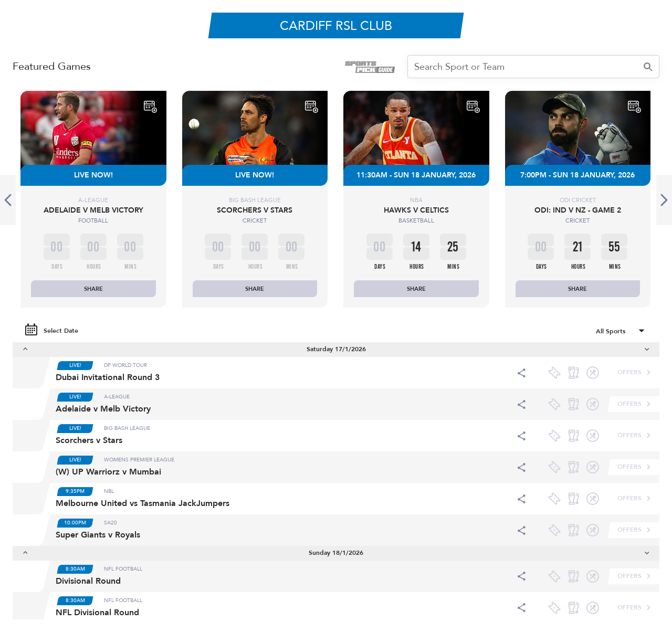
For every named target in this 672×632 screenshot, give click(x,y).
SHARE (93, 289)
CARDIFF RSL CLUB (336, 26)
